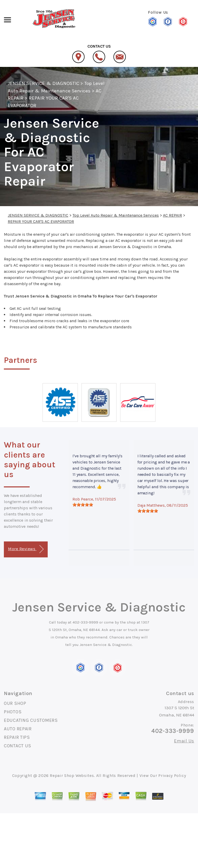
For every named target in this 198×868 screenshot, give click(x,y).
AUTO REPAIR (18, 729)
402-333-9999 (85, 622)
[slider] (83, 505)
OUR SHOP (15, 703)
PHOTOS (13, 712)
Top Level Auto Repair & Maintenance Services (116, 215)
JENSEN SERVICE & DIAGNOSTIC (43, 83)
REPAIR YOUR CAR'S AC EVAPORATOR (41, 221)
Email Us (184, 741)
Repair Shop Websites (72, 775)
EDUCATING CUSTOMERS (31, 720)
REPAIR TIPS (17, 737)
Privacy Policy (172, 775)
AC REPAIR (172, 215)
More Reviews (26, 549)
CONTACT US (18, 746)
